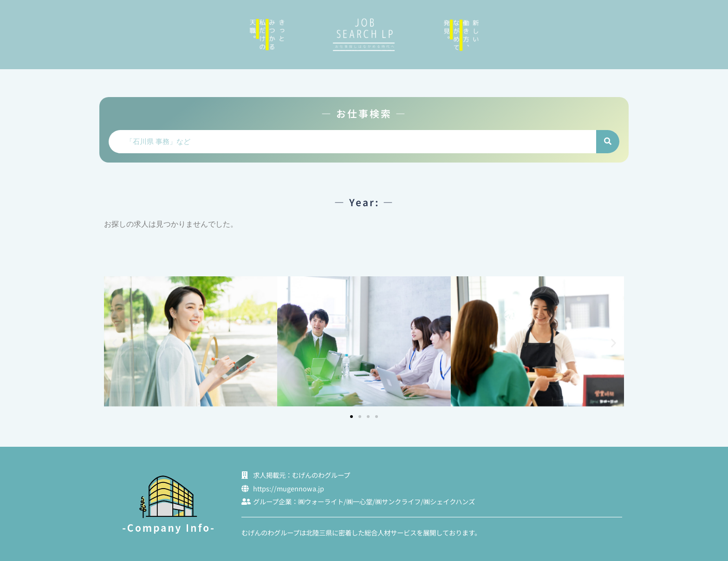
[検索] (608, 142)
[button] (114, 343)
